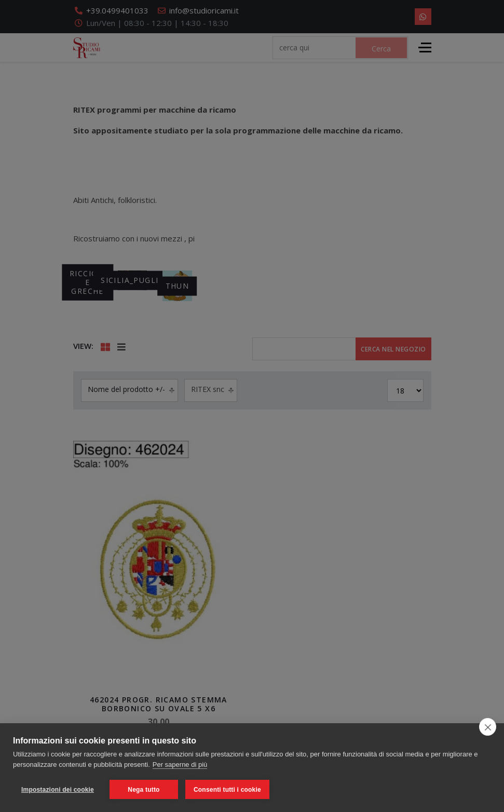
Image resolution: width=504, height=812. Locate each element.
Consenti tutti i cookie (227, 790)
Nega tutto (144, 790)
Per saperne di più (180, 764)
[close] (488, 727)
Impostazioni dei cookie (58, 790)
